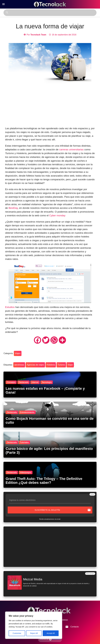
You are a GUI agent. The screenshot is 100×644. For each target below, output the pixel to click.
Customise (17, 633)
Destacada (23, 382)
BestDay (13, 208)
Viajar (70, 365)
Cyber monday (57, 215)
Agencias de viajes (35, 365)
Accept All (51, 633)
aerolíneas (19, 365)
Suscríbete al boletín (63, 510)
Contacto (72, 627)
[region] (34, 625)
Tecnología (47, 382)
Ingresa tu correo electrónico (22, 500)
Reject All (34, 633)
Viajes (18, 353)
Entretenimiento (27, 412)
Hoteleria (51, 365)
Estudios (10, 307)
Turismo (61, 365)
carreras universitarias (71, 149)
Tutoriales (24, 442)
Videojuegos (25, 472)
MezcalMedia (55, 639)
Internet (35, 382)
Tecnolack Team (38, 35)
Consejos (11, 382)
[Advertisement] (50, 106)
